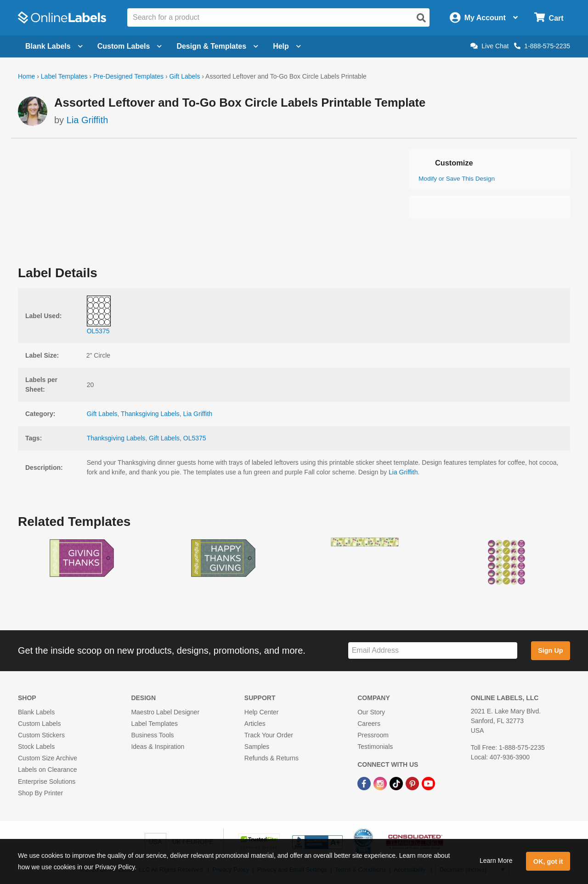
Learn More (496, 861)
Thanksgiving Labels (150, 414)
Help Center (262, 712)
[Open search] (421, 18)
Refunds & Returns (271, 758)
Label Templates (64, 76)
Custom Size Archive (48, 758)
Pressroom (373, 735)
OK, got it (548, 861)
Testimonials (375, 747)
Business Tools (152, 735)
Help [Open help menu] (287, 46)
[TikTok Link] (397, 783)
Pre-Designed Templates (128, 76)
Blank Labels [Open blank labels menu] (54, 46)
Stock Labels (36, 747)
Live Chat (489, 46)
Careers (369, 724)
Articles (255, 724)
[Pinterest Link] (413, 783)
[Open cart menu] (549, 18)
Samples (257, 747)
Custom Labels (39, 724)
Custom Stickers (41, 735)
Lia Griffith (88, 120)
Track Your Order (269, 735)
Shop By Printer (40, 793)
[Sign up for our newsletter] (433, 651)
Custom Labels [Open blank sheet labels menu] (130, 46)
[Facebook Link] (365, 783)
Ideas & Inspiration (158, 747)
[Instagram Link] (381, 783)
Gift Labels (184, 76)
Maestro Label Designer (165, 712)
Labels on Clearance (47, 770)
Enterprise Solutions (47, 781)
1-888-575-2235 (542, 46)
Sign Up (550, 650)
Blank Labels (36, 712)
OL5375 (195, 438)
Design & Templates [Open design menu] (217, 46)
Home (26, 76)
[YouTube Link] (428, 783)
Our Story (371, 712)
